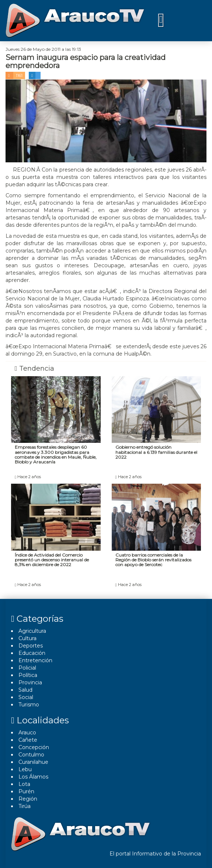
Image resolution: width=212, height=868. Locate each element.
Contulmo (31, 755)
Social (26, 697)
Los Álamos (33, 777)
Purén (26, 791)
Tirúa (25, 806)
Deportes (31, 646)
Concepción (34, 747)
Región (28, 799)
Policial (27, 668)
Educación (32, 653)
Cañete (28, 740)
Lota (24, 784)
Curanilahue (33, 762)
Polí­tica (28, 675)
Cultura (27, 638)
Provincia (30, 682)
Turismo (29, 705)
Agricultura (32, 631)
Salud (25, 690)
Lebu (25, 769)
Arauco (27, 733)
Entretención (35, 660)
